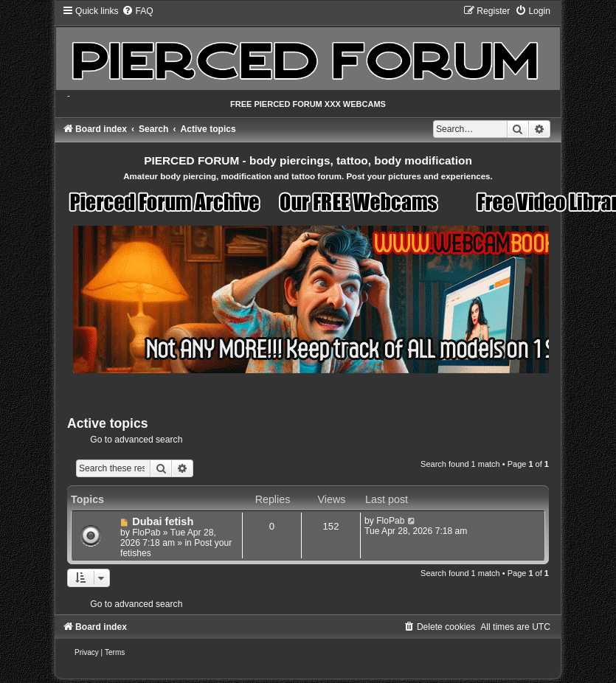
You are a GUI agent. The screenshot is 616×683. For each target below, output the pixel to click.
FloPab (146, 533)
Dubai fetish (163, 521)
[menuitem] (137, 11)
